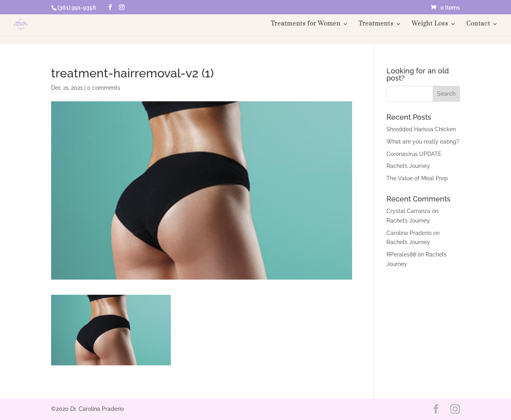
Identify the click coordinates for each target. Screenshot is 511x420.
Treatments (376, 24)
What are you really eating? (423, 142)
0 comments (104, 88)
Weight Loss (430, 24)
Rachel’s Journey (408, 166)
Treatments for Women (306, 24)
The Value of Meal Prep (417, 178)
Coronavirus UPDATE (414, 154)
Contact (478, 24)
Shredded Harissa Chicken (421, 129)
